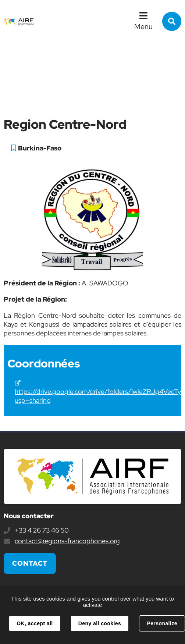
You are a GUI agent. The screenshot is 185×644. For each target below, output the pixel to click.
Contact (30, 563)
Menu (143, 26)
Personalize (162, 623)
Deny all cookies (100, 623)
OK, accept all (35, 623)
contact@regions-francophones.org (67, 541)
